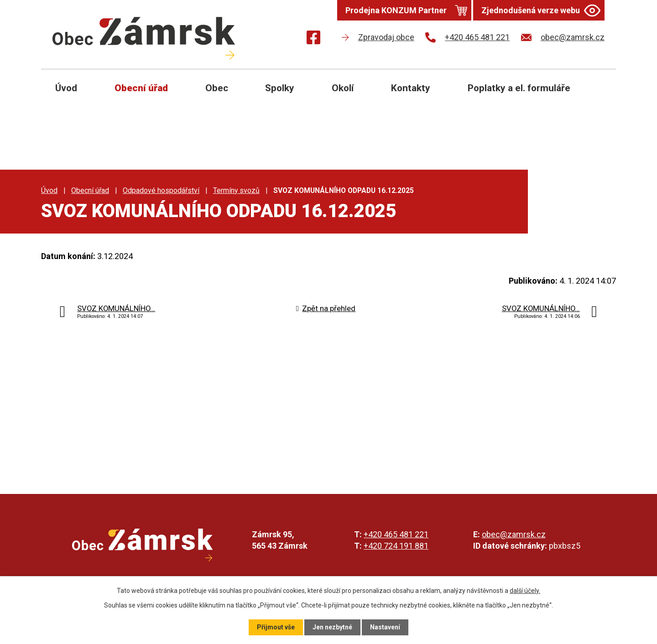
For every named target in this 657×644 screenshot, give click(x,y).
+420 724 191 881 (396, 546)
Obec (217, 88)
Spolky (280, 88)
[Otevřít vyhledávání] (599, 95)
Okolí (343, 88)
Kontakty (411, 88)
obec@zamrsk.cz (514, 534)
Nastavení (385, 627)
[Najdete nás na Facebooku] (313, 39)
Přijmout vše (276, 627)
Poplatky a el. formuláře (519, 88)
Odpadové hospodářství (161, 190)
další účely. (525, 591)
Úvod (66, 88)
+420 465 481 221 (396, 534)
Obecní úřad (141, 88)
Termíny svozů (236, 190)
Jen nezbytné (332, 627)
